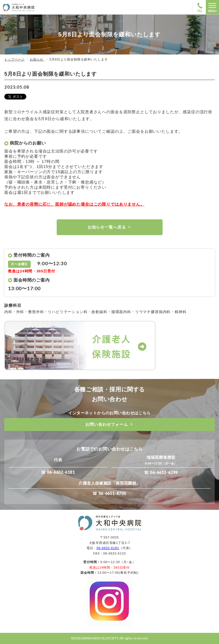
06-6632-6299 (164, 472)
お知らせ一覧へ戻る (107, 227)
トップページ (14, 59)
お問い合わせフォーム (106, 424)
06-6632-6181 (61, 472)
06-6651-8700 (112, 493)
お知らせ (37, 59)
